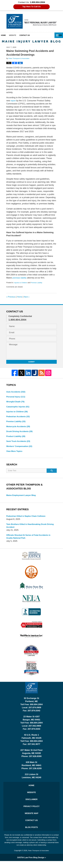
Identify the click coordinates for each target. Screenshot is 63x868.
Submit (32, 362)
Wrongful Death (16, 402)
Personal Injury (16, 397)
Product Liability (16, 438)
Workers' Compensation (20, 449)
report (13, 101)
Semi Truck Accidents (19, 443)
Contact (28, 35)
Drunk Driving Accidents (20, 433)
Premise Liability (38, 283)
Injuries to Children (21, 283)
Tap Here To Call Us (31, 7)
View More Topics (15, 454)
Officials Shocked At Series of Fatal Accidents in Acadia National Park (30, 540)
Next (28, 297)
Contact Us (31, 827)
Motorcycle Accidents (19, 428)
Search (52, 473)
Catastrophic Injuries (19, 407)
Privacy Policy (31, 812)
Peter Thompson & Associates (38, 857)
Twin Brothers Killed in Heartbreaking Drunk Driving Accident (28, 529)
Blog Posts (31, 834)
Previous (11, 297)
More (58, 35)
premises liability (20, 278)
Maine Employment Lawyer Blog (22, 498)
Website (15, 35)
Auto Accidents (16, 392)
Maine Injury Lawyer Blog (32, 21)
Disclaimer (32, 804)
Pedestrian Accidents (19, 418)
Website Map (31, 819)
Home (5, 35)
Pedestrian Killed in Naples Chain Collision (27, 519)
